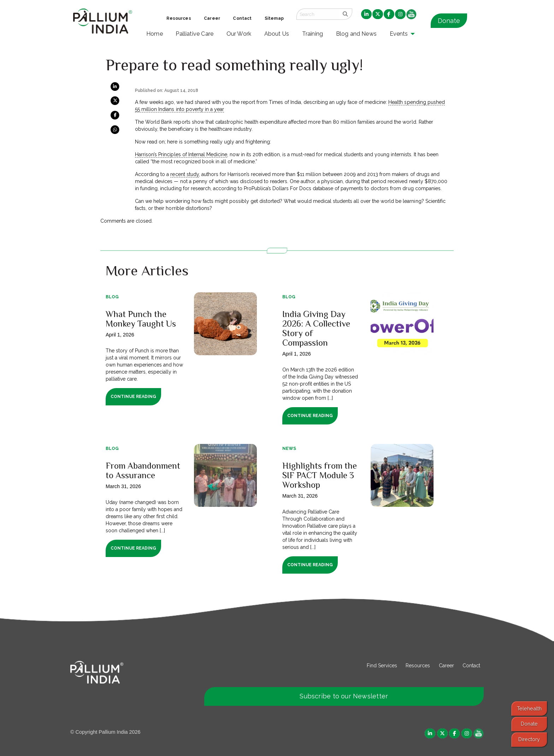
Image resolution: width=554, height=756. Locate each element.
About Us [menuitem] (277, 34)
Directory (529, 739)
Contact (471, 666)
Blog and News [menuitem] (356, 34)
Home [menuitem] (155, 34)
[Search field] (318, 14)
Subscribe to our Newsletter (344, 696)
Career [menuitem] (212, 18)
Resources (418, 666)
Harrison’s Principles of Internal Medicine (181, 154)
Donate (449, 21)
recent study (184, 174)
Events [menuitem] (399, 34)
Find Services (382, 666)
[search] (345, 14)
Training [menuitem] (313, 34)
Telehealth (529, 708)
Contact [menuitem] (242, 18)
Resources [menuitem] (179, 18)
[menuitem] (366, 14)
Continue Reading (133, 397)
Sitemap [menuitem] (274, 18)
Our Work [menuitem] (239, 34)
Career (446, 666)
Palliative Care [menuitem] (195, 34)
